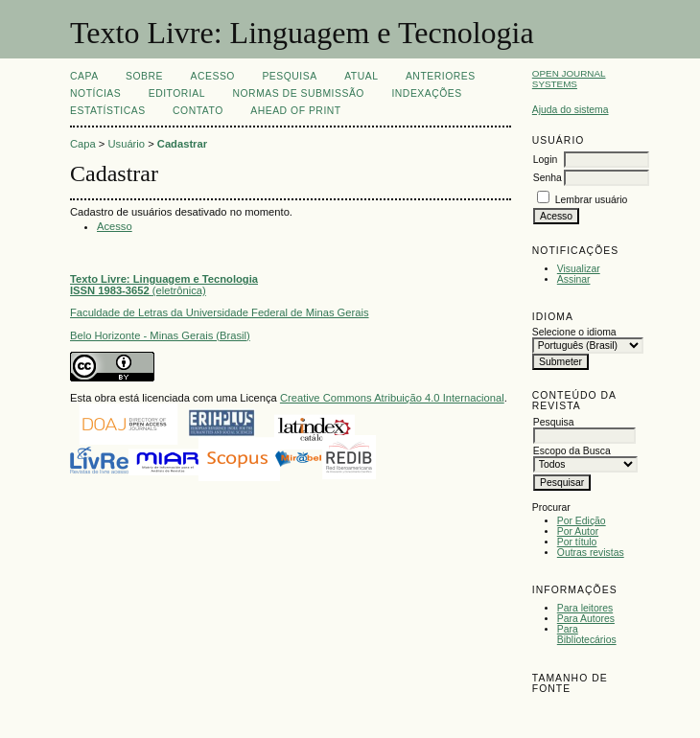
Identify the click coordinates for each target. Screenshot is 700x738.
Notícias (95, 93)
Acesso (213, 76)
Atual (361, 76)
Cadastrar (182, 144)
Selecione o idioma (574, 332)
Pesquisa (289, 76)
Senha (548, 178)
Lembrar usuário (592, 200)
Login (545, 160)
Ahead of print (295, 111)
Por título (577, 542)
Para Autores (586, 619)
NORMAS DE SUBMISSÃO (298, 93)
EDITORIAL (177, 93)
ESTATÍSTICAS (108, 111)
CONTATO (198, 111)
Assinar (574, 279)
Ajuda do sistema (571, 110)
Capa (84, 76)
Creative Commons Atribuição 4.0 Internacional (392, 398)
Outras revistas (591, 553)
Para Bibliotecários (587, 634)
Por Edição (582, 521)
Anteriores (441, 76)
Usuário (127, 144)
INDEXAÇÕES (426, 93)
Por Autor (578, 531)
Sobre (144, 76)
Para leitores (585, 608)
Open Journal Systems (569, 79)
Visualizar (579, 269)
